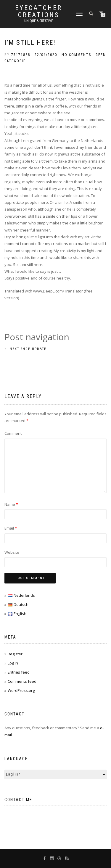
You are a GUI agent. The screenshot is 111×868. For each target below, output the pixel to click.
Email (11, 528)
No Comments (76, 55)
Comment (13, 433)
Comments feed (22, 681)
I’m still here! (30, 43)
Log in (13, 663)
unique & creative (39, 21)
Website (12, 552)
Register (15, 654)
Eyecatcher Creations (39, 11)
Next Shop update (25, 349)
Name (11, 504)
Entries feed (19, 672)
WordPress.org (21, 690)
